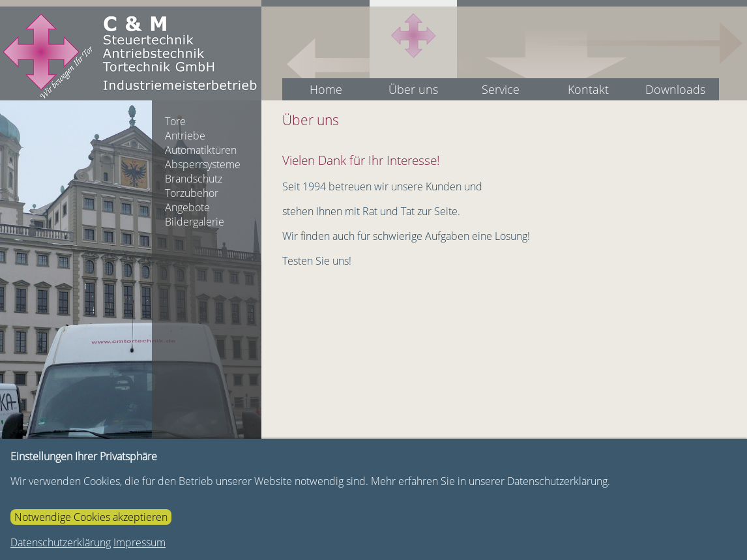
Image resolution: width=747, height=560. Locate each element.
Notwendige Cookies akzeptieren (91, 517)
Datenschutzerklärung (61, 542)
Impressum (139, 542)
